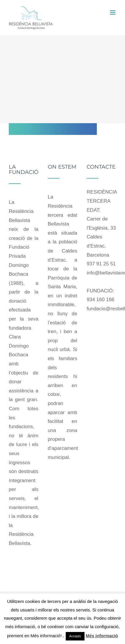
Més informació (102, 636)
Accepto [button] (75, 636)
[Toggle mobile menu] (113, 12)
